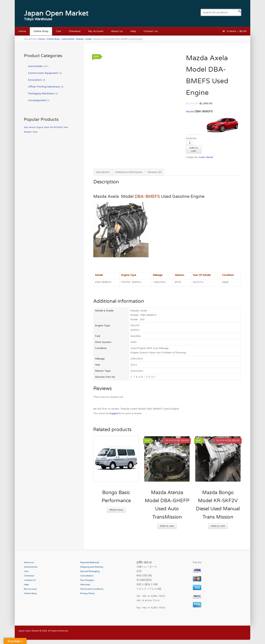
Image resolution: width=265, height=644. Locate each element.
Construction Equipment (43, 73)
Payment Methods (90, 562)
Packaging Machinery (41, 93)
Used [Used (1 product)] (35, 132)
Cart (59, 31)
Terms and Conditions (92, 589)
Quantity (191, 138)
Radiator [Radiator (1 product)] (28, 132)
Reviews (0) (155, 172)
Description (103, 172)
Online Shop (41, 31)
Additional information (129, 172)
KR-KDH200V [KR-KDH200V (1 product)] (56, 127)
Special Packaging (90, 571)
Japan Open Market (56, 13)
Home (22, 31)
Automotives (31, 567)
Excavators (35, 80)
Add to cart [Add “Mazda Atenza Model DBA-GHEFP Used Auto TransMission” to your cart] (167, 526)
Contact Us (151, 31)
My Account (96, 31)
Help (133, 31)
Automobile (68, 39)
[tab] (103, 172)
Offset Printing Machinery (44, 87)
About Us (117, 31)
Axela (88, 39)
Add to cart (194, 149)
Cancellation (87, 576)
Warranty (85, 585)
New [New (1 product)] (66, 127)
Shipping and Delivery (92, 567)
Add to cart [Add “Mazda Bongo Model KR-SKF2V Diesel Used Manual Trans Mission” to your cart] (218, 526)
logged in (115, 413)
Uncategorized (37, 100)
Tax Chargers (87, 580)
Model (190, 112)
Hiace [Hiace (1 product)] (47, 127)
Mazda (80, 39)
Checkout (75, 31)
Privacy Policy (87, 593)
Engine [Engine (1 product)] (40, 127)
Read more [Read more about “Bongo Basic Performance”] (116, 510)
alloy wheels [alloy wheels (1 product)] (30, 127)
